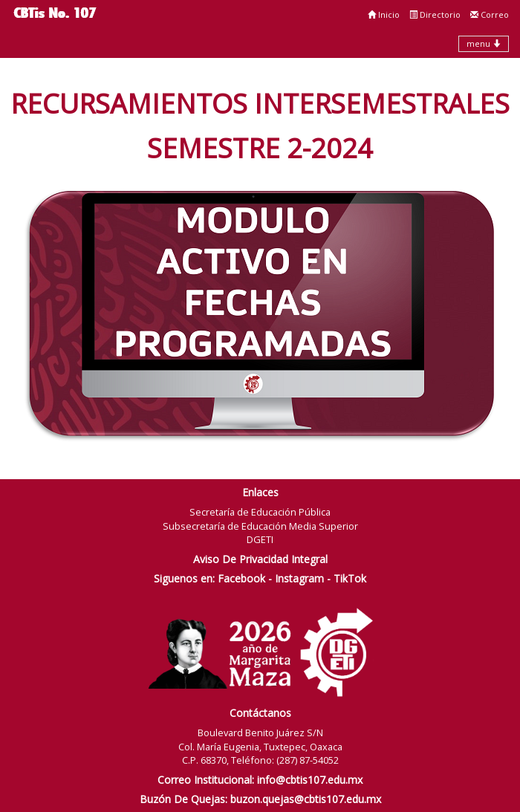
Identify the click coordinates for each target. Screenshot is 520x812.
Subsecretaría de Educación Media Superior (260, 526)
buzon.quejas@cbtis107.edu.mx (306, 799)
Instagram (299, 578)
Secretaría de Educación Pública (260, 512)
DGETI (260, 539)
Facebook (241, 578)
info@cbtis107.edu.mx (310, 780)
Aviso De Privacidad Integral (260, 559)
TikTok (350, 578)
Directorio (435, 14)
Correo (490, 14)
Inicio (384, 14)
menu (484, 43)
